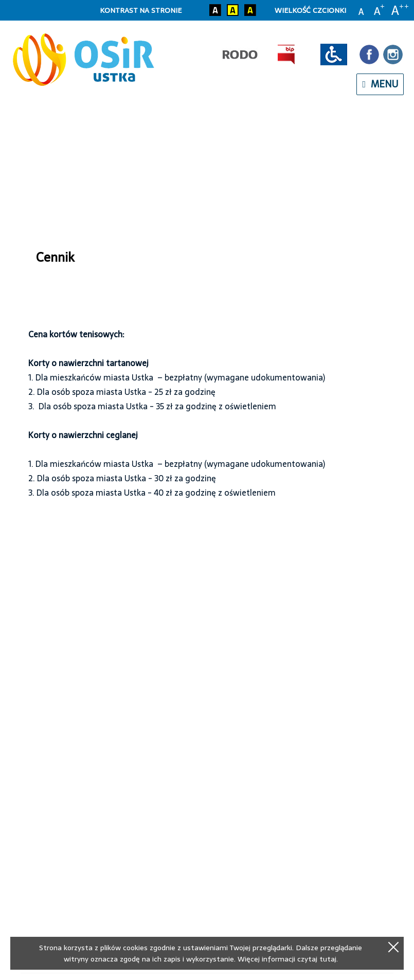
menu (380, 84)
